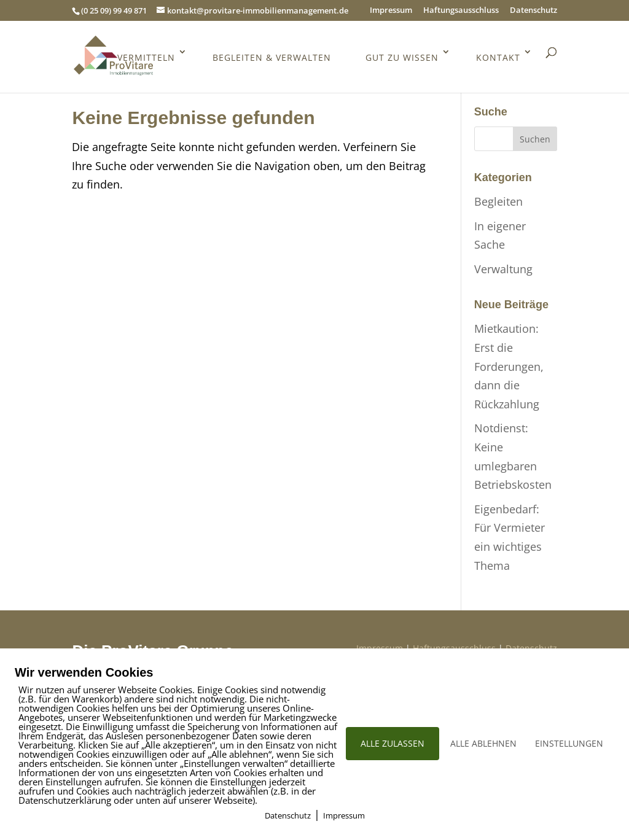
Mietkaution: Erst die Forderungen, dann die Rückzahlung (509, 366)
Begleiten (498, 201)
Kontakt (498, 59)
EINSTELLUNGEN (569, 743)
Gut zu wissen (401, 59)
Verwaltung (503, 269)
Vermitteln (144, 59)
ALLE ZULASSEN (393, 743)
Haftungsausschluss (461, 11)
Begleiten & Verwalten (271, 59)
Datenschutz (533, 11)
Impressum (391, 11)
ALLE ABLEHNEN (483, 743)
